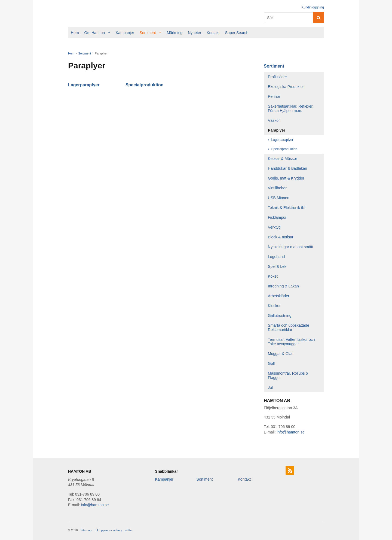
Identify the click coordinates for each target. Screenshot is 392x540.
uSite (128, 530)
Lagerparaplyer (84, 85)
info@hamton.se (291, 432)
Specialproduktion (145, 85)
